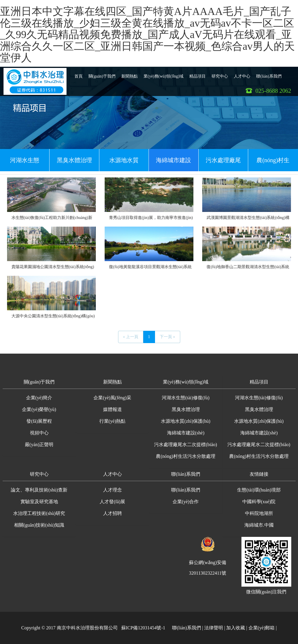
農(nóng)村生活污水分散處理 (273, 164)
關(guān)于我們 (102, 74)
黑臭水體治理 (74, 160)
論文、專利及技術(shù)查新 (39, 490)
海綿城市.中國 (259, 525)
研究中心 (220, 74)
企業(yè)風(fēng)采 (112, 398)
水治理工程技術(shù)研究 (39, 513)
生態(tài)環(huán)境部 (259, 490)
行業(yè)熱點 (113, 421)
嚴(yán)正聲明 (39, 445)
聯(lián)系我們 (269, 74)
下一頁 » (167, 337)
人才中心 (242, 74)
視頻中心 (39, 433)
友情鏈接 (259, 474)
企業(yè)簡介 (39, 398)
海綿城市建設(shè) (173, 164)
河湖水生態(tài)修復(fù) (25, 164)
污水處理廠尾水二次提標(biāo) (223, 164)
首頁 (79, 74)
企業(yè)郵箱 (262, 628)
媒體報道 (113, 409)
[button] (39, 382)
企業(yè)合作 (186, 502)
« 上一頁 (131, 337)
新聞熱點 (130, 74)
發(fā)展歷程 (39, 421)
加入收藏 (236, 628)
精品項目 (197, 74)
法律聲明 (214, 628)
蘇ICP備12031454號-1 (143, 628)
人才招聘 (113, 513)
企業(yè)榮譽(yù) (39, 409)
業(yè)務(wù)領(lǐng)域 (164, 74)
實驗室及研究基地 (39, 502)
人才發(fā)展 (112, 502)
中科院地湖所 (259, 513)
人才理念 (113, 490)
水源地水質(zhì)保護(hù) (124, 164)
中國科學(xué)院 (259, 502)
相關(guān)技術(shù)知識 (39, 525)
